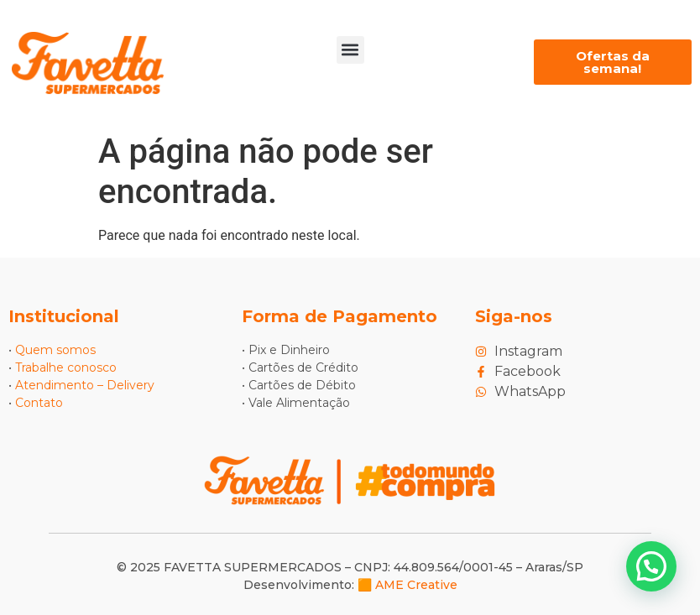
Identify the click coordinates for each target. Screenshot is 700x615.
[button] (350, 50)
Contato (39, 403)
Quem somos (55, 350)
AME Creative (416, 585)
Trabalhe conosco (66, 367)
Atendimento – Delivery (85, 385)
